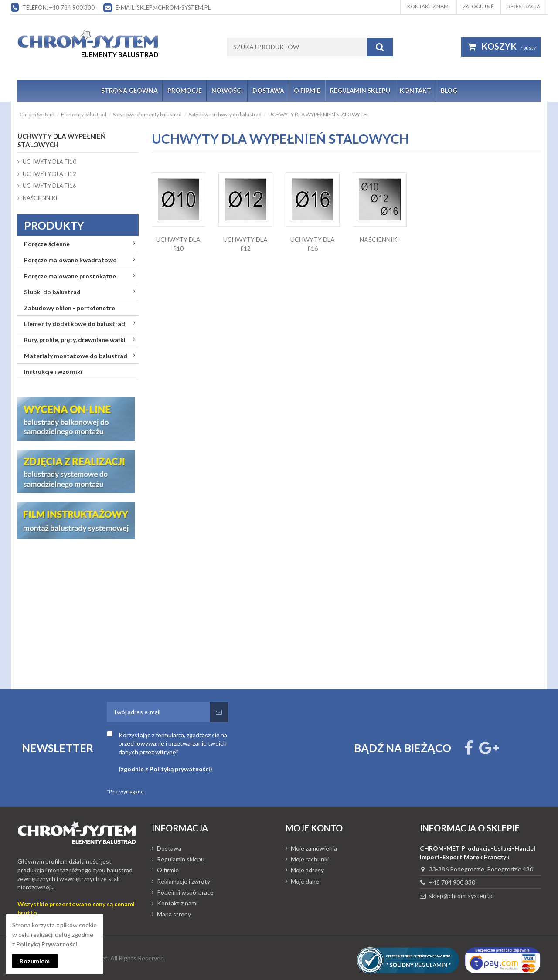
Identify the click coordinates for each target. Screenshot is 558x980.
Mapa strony (174, 914)
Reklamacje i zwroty (184, 881)
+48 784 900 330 (452, 882)
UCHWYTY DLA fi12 (49, 174)
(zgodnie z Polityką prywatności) (165, 769)
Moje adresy (307, 870)
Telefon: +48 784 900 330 (58, 7)
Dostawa (169, 848)
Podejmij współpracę (185, 892)
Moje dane (305, 881)
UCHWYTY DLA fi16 (49, 186)
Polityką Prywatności (47, 944)
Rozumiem (35, 961)
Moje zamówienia (314, 848)
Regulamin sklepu (181, 859)
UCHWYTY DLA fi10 (49, 162)
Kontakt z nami (429, 6)
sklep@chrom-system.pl (461, 896)
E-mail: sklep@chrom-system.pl (163, 7)
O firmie (168, 870)
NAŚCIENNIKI (379, 239)
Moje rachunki (310, 859)
